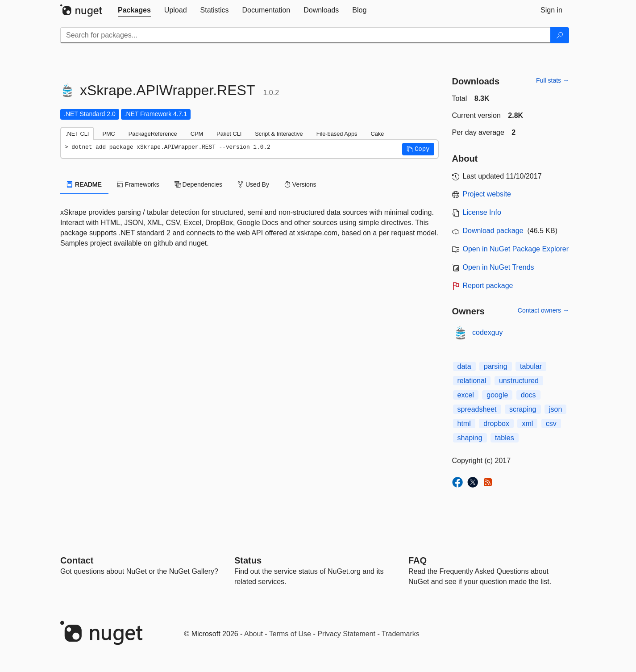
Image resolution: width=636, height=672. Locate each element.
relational (472, 381)
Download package (493, 231)
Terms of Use (290, 634)
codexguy (488, 332)
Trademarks (401, 634)
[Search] (560, 35)
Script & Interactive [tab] (279, 134)
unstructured (519, 381)
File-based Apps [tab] (337, 134)
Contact (77, 560)
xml (527, 424)
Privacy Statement (346, 634)
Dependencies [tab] (198, 184)
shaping (470, 438)
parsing (495, 366)
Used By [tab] (253, 184)
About (254, 634)
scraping (523, 409)
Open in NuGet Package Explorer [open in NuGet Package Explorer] (516, 249)
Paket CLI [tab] (229, 134)
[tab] (134, 10)
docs (528, 395)
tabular (531, 366)
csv (551, 424)
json (555, 409)
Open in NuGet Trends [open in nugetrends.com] (499, 267)
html (464, 424)
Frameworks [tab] (138, 184)
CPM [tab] (197, 134)
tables (505, 438)
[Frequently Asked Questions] (418, 560)
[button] (418, 149)
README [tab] (84, 184)
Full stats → (553, 80)
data (464, 366)
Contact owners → (543, 310)
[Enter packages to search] (306, 35)
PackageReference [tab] (153, 134)
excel (466, 395)
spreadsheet (477, 409)
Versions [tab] (300, 184)
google (497, 395)
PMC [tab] (108, 134)
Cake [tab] (377, 134)
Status (248, 560)
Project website (487, 194)
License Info (482, 212)
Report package (488, 286)
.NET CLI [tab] (77, 134)
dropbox (496, 424)
